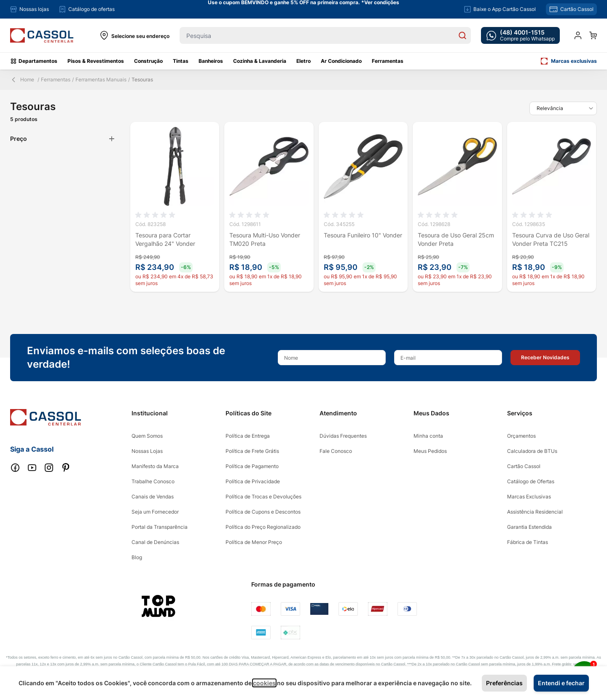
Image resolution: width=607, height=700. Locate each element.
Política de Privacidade (253, 481)
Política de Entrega (248, 436)
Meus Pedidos (430, 451)
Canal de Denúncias (155, 542)
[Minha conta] (578, 35)
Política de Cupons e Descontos (263, 512)
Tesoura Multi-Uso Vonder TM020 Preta (265, 239)
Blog (137, 557)
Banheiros (211, 61)
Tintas (181, 61)
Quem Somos (147, 436)
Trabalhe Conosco (153, 481)
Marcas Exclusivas (529, 497)
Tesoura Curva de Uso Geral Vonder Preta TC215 (551, 239)
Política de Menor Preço (254, 542)
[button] (545, 358)
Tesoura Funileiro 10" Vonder (363, 235)
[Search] (462, 35)
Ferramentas (388, 61)
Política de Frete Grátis (252, 451)
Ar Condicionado (341, 61)
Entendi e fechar (561, 683)
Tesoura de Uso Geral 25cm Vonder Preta (456, 239)
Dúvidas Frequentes (343, 436)
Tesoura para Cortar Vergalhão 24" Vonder (165, 239)
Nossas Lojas (147, 451)
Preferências (504, 683)
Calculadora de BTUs (532, 451)
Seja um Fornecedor (155, 512)
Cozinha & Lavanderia (260, 61)
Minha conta (428, 436)
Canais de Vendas (153, 497)
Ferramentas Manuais (101, 79)
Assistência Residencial (535, 512)
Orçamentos (521, 436)
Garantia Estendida (529, 527)
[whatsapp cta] (520, 35)
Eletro (303, 61)
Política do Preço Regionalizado (263, 527)
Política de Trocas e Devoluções (263, 497)
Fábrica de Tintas (528, 542)
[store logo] (42, 36)
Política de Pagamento (252, 466)
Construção (148, 61)
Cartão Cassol (524, 466)
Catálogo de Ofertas (531, 481)
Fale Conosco (336, 451)
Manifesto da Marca (155, 466)
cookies (264, 683)
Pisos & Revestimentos (96, 61)
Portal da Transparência (160, 527)
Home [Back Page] (22, 80)
